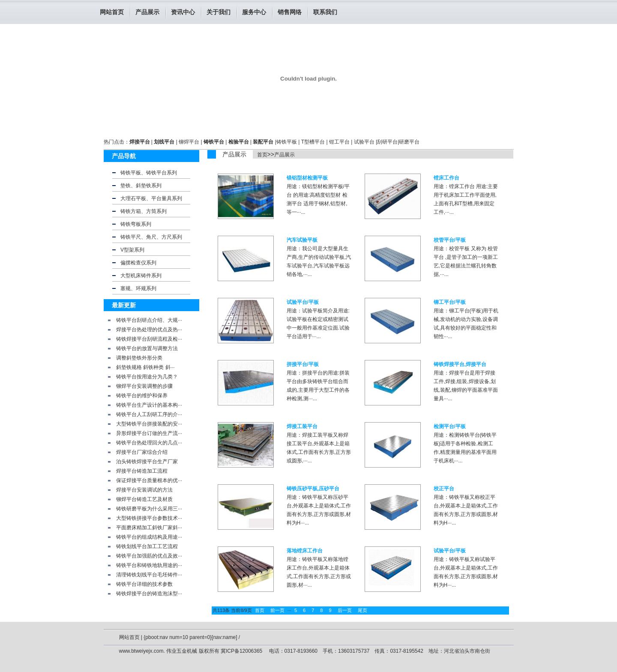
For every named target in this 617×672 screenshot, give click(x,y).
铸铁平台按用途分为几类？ (147, 377)
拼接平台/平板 (303, 364)
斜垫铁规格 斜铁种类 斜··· (145, 367)
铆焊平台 (189, 142)
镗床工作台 (446, 178)
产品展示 (285, 155)
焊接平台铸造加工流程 (142, 471)
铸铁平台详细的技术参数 (144, 584)
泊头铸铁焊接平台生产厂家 (147, 462)
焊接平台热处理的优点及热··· (149, 330)
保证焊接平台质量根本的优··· (149, 480)
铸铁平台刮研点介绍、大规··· (149, 320)
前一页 (277, 610)
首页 (262, 155)
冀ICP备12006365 (242, 651)
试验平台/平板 (303, 302)
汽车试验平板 (302, 240)
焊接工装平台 (302, 426)
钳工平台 (339, 142)
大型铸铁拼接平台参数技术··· (149, 518)
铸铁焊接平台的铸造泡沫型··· (149, 594)
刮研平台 (387, 142)
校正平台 (444, 489)
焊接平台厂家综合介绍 (142, 452)
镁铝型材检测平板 (307, 178)
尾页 (362, 610)
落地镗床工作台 (305, 551)
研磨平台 (409, 142)
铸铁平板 (287, 142)
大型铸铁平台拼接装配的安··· (149, 424)
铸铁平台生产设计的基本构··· (149, 405)
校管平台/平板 (450, 240)
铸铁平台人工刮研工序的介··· (149, 414)
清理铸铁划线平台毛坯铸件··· (149, 575)
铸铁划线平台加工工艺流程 (147, 546)
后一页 (345, 610)
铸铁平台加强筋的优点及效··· (149, 556)
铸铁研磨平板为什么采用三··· (149, 509)
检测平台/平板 (450, 426)
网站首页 (112, 12)
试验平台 (364, 142)
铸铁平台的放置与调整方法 (147, 348)
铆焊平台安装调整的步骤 (144, 386)
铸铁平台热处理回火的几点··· (149, 443)
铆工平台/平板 (450, 302)
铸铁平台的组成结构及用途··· (149, 537)
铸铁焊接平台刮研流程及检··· (149, 339)
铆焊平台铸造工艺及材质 (144, 499)
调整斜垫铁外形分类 (139, 358)
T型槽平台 (313, 142)
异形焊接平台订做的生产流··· (149, 433)
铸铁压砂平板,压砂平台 (313, 489)
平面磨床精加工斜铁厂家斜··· (149, 528)
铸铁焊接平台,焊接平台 (460, 364)
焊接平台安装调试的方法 (144, 490)
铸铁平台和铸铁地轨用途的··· (149, 565)
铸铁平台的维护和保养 (142, 396)
